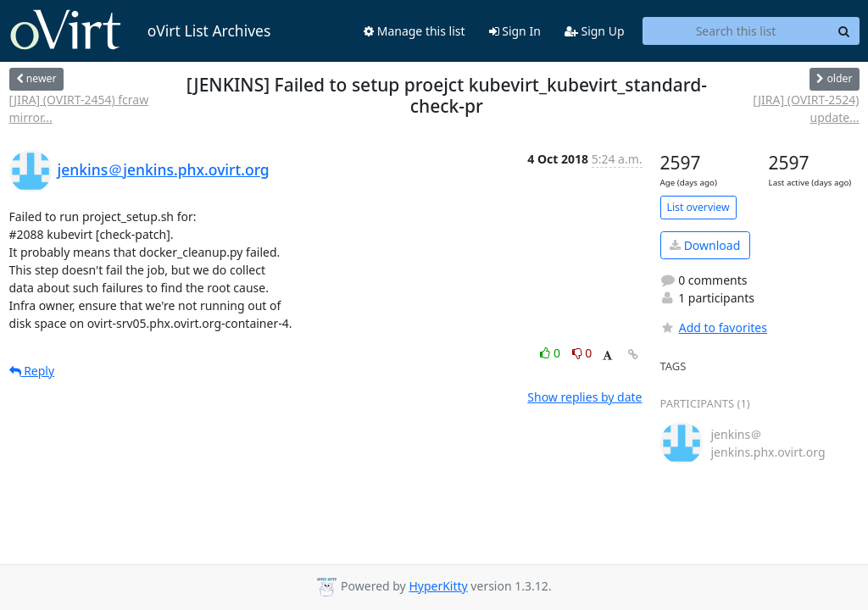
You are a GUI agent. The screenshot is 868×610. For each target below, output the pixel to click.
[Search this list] (736, 31)
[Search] (844, 31)
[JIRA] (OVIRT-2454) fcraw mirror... (79, 108)
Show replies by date (584, 397)
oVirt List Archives (140, 30)
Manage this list (415, 31)
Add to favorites (714, 327)
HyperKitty (438, 586)
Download (705, 245)
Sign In (515, 31)
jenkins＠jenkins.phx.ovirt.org (164, 169)
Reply (32, 371)
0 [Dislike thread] (582, 353)
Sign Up (595, 31)
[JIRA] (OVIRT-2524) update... (806, 108)
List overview (698, 207)
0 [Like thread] (551, 353)
